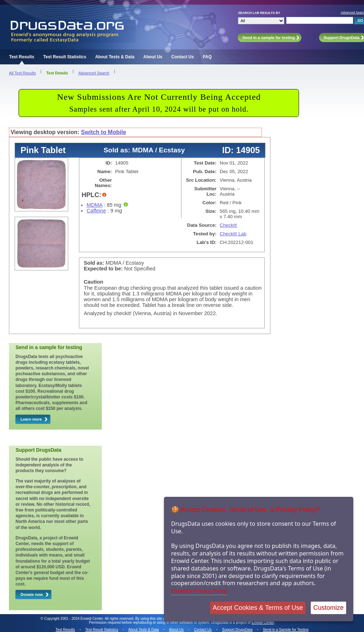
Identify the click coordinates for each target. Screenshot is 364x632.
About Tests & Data (115, 57)
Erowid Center (263, 623)
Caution (93, 282)
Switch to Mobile (104, 132)
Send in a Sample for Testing (286, 630)
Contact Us (183, 57)
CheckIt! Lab (233, 234)
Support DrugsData (237, 630)
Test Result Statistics (65, 57)
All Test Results (22, 73)
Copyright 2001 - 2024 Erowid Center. (74, 619)
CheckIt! (228, 225)
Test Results (21, 57)
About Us (153, 57)
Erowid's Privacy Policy (199, 591)
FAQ (207, 57)
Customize (328, 608)
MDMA (94, 205)
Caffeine (96, 211)
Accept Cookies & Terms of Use (258, 608)
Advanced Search (94, 73)
